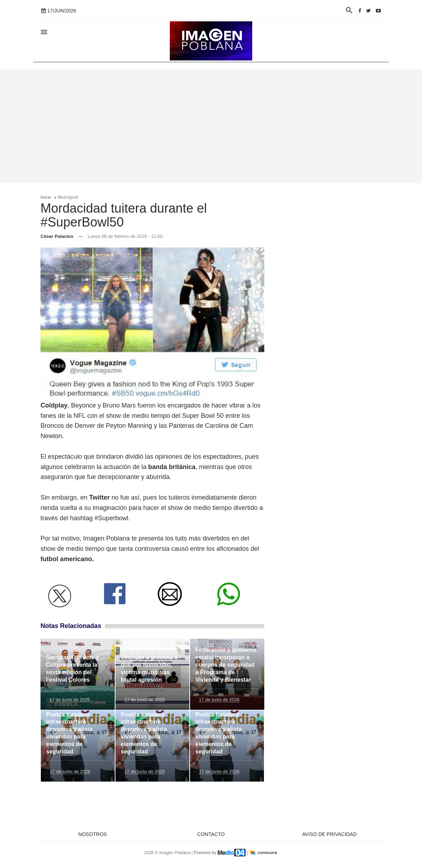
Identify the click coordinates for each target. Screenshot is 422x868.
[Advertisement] (211, 126)
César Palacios (57, 236)
